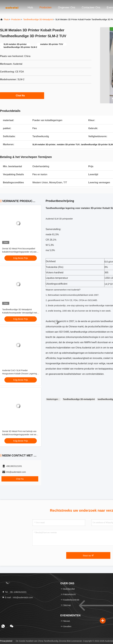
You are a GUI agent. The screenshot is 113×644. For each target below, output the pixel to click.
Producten (45, 7)
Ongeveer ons (67, 7)
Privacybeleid (6, 641)
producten (16, 19)
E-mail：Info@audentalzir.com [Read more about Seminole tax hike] (17, 597)
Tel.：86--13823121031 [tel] (14, 592)
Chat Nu (22, 95)
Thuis (6, 19)
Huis (30, 7)
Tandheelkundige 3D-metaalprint (38, 19)
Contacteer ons (91, 7)
